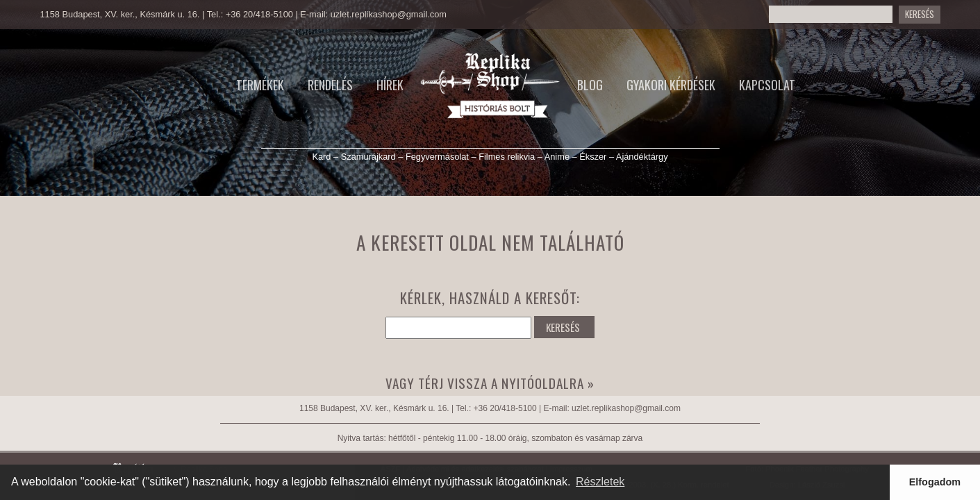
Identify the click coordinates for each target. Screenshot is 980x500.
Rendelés (330, 85)
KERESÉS (563, 327)
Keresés (920, 14)
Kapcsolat (767, 85)
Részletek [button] (600, 482)
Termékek (260, 85)
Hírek (390, 85)
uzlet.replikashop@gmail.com (389, 14)
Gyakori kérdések (671, 85)
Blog (590, 85)
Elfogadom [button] (935, 482)
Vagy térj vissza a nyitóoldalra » (490, 383)
